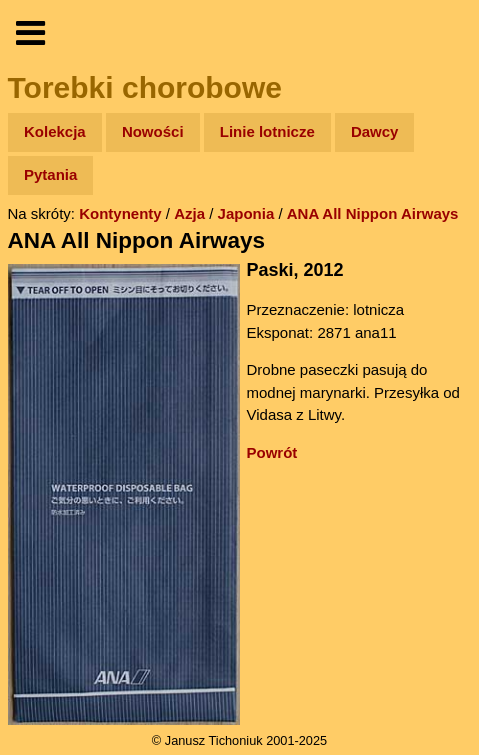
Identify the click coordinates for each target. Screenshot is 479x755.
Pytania (50, 174)
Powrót (272, 452)
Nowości (153, 131)
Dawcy (375, 131)
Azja (189, 213)
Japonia (246, 213)
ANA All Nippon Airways (373, 213)
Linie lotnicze (267, 131)
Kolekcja (55, 131)
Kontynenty (120, 213)
